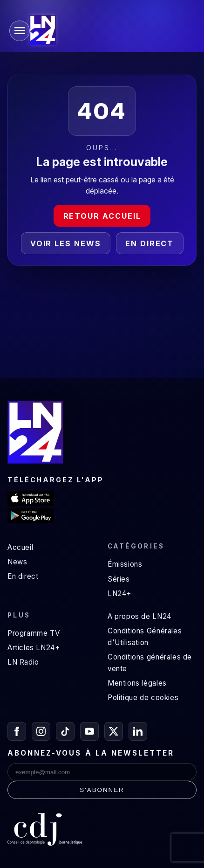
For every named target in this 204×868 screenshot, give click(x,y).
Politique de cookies (143, 698)
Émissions (125, 564)
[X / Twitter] (114, 731)
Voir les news (66, 243)
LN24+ (119, 594)
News (17, 562)
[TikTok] (65, 731)
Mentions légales (137, 683)
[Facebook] (17, 731)
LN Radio (23, 662)
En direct (150, 243)
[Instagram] (41, 731)
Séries (119, 579)
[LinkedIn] (138, 731)
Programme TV (34, 633)
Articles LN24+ (34, 648)
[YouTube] (89, 731)
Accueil (20, 547)
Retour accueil (102, 216)
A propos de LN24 (139, 616)
